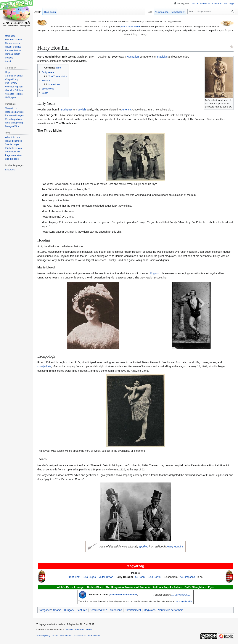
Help (7, 72)
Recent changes (13, 47)
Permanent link (12, 152)
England (155, 273)
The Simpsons (187, 577)
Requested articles (14, 112)
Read (150, 12)
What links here (13, 137)
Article (38, 12)
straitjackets (44, 366)
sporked (144, 547)
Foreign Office (12, 126)
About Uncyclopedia (62, 636)
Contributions (204, 4)
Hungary (69, 610)
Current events (12, 43)
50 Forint (140, 577)
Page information (13, 155)
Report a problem (14, 119)
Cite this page (12, 159)
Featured (82, 610)
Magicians (150, 610)
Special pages (12, 144)
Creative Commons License (78, 630)
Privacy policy (43, 636)
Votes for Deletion (14, 90)
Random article (13, 54)
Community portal (14, 76)
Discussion (50, 12)
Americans (116, 610)
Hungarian (133, 57)
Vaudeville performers (171, 610)
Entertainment (133, 610)
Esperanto (10, 170)
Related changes (13, 141)
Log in (232, 4)
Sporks (57, 610)
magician (162, 57)
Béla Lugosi (90, 577)
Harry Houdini (175, 547)
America (126, 110)
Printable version (13, 148)
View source (162, 12)
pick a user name (130, 26)
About (8, 61)
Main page (10, 36)
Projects (9, 58)
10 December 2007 (181, 595)
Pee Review (11, 83)
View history (178, 12)
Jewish (82, 110)
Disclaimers (80, 636)
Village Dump (12, 79)
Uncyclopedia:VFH (184, 601)
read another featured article (123, 595)
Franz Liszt (74, 577)
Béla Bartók (155, 577)
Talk (194, 4)
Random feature (13, 50)
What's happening (14, 123)
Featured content (13, 40)
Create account (220, 4)
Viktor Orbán (106, 577)
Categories (45, 610)
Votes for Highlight (14, 87)
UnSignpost (11, 97)
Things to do (11, 108)
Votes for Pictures (14, 94)
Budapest (66, 110)
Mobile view (94, 636)
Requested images (14, 115)
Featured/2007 (98, 610)
